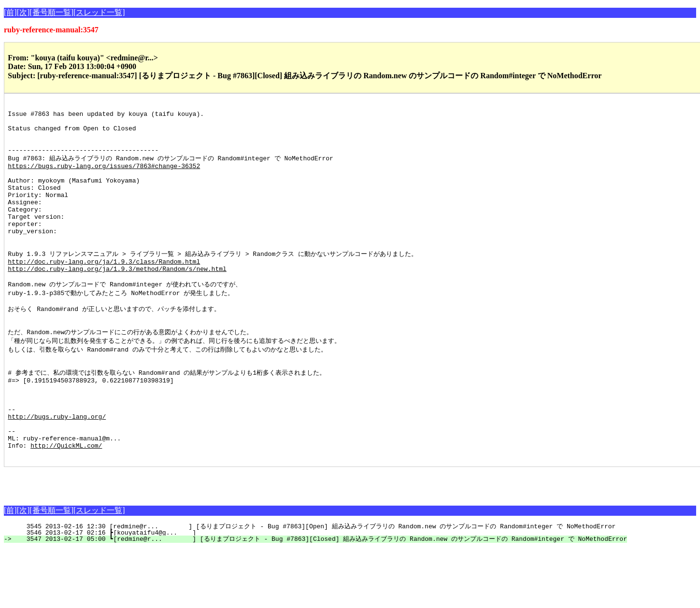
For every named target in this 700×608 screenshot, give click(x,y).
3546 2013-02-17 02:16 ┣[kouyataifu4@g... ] (179, 592)
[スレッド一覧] (99, 12)
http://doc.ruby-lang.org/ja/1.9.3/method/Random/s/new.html (117, 300)
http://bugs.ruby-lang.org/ (57, 468)
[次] (23, 12)
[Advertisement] (117, 541)
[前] (10, 12)
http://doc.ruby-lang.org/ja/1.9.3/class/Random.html (104, 291)
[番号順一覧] (51, 12)
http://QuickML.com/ (66, 503)
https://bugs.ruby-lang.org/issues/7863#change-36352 (104, 178)
